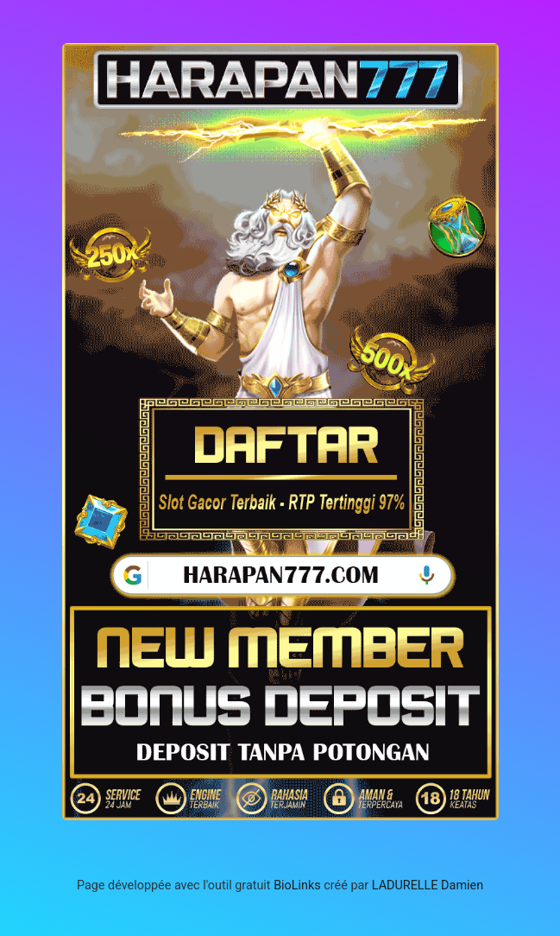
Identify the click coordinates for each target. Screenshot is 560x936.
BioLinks (297, 885)
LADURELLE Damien (428, 885)
